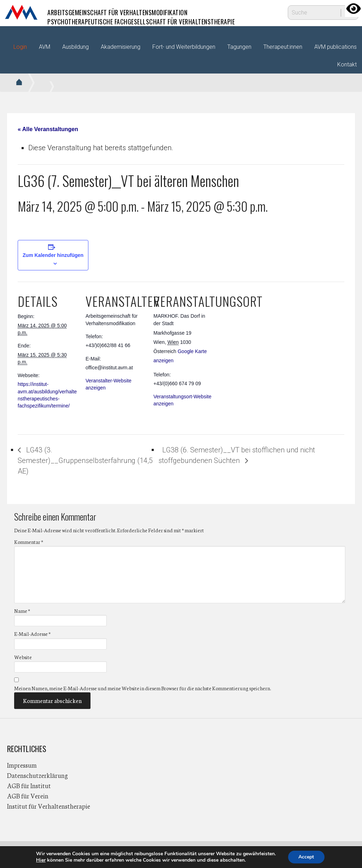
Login (20, 47)
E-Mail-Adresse (32, 634)
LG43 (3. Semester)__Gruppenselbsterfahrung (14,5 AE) (85, 461)
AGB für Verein (28, 796)
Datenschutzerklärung (37, 775)
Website (23, 657)
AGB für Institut (29, 785)
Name (22, 611)
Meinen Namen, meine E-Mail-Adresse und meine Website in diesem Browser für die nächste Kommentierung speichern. (142, 688)
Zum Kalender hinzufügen (53, 255)
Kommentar (29, 542)
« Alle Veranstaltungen (48, 129)
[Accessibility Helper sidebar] (354, 8)
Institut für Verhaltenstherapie (49, 806)
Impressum (22, 765)
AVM (21, 12)
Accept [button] (306, 857)
